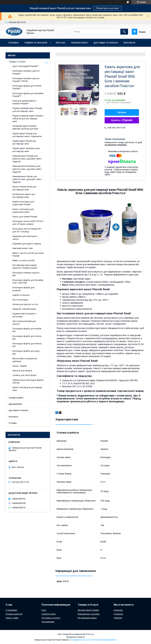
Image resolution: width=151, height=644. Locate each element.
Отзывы (13, 423)
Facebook (118, 614)
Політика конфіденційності (105, 640)
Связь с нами (12, 618)
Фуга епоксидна (20, 300)
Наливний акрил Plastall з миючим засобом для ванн (25, 127)
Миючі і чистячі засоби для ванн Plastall (28, 254)
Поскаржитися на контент (81, 640)
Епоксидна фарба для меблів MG (27, 330)
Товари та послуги (36, 43)
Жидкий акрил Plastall (88, 610)
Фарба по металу (21, 295)
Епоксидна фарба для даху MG (26, 352)
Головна (13, 43)
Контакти (129, 43)
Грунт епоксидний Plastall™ (26, 66)
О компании (11, 610)
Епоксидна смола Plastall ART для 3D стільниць (27, 230)
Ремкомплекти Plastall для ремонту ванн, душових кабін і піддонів (27, 159)
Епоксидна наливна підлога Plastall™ (26, 72)
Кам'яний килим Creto (23, 248)
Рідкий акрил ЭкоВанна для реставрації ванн (26, 150)
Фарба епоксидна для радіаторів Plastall (23, 203)
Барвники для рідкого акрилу (27, 244)
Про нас (61, 43)
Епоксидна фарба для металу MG (27, 345)
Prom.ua (90, 634)
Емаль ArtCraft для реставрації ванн (27, 389)
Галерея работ (16, 398)
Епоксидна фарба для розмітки (23, 289)
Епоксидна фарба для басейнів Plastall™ (28, 95)
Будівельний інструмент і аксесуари (24, 315)
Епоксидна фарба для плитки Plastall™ (27, 87)
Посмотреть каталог (107, 8)
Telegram (118, 618)
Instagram (118, 610)
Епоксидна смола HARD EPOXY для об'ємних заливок (28, 223)
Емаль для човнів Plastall (25, 217)
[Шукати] (124, 32)
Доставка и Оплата (18, 410)
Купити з (122, 120)
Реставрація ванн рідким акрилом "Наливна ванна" (25, 266)
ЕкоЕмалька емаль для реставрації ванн (24, 196)
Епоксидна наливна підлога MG (26, 274)
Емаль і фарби (20, 366)
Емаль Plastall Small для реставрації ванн (24, 188)
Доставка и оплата (51, 618)
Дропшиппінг (31, 51)
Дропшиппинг (15, 404)
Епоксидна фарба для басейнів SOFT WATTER (28, 281)
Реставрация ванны (87, 618)
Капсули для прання (22, 371)
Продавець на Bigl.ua (75, 637)
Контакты (13, 417)
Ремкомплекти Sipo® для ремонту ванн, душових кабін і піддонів (27, 179)
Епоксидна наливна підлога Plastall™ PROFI (26, 80)
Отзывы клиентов (14, 614)
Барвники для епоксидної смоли (25, 238)
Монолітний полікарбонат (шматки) (25, 360)
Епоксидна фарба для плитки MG (27, 338)
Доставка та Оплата (106, 43)
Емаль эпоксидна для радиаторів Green (23, 211)
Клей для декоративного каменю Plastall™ (24, 102)
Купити (122, 112)
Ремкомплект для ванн (89, 614)
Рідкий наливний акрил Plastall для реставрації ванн (27, 110)
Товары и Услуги (17, 62)
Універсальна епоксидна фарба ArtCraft (28, 381)
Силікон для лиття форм (24, 375)
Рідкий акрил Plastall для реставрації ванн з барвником (27, 135)
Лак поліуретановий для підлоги (24, 323)
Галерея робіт (80, 43)
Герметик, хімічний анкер (24, 309)
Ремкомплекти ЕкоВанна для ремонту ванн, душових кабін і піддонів (27, 169)
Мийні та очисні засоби (24, 260)
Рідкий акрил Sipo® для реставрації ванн (24, 142)
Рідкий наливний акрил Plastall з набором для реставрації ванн (28, 119)
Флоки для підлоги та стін (25, 304)
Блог (44, 610)
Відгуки (13, 51)
